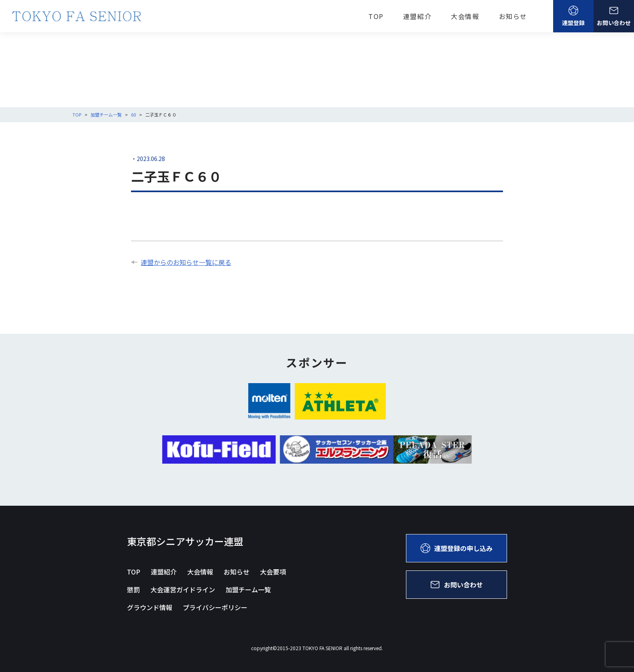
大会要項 (273, 572)
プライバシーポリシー (215, 607)
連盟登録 (573, 16)
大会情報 (465, 16)
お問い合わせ (614, 16)
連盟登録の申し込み (456, 548)
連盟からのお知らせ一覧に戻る (181, 262)
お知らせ (513, 16)
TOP (376, 16)
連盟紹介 (417, 16)
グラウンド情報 (150, 607)
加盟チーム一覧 (248, 589)
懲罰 (133, 589)
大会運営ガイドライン (183, 589)
